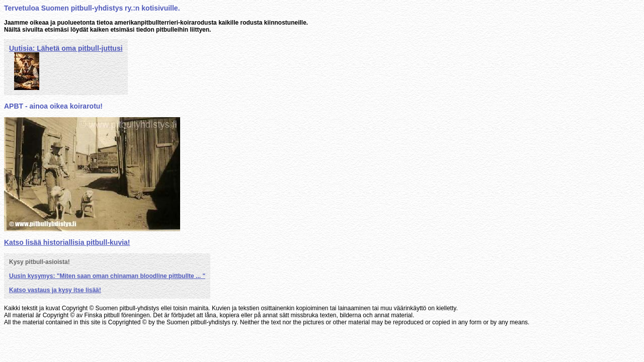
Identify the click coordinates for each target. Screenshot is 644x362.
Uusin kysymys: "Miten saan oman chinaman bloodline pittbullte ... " (107, 276)
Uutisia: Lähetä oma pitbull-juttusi (66, 48)
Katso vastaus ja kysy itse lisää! (55, 290)
